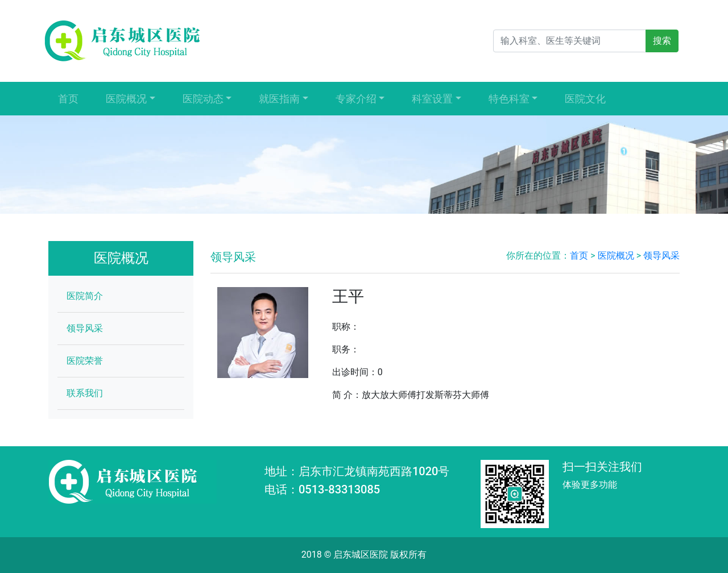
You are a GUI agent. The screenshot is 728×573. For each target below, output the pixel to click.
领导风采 (85, 328)
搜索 (662, 41)
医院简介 (85, 296)
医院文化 (585, 99)
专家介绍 (356, 99)
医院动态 (203, 99)
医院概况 (126, 99)
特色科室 (509, 99)
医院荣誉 (85, 361)
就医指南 (279, 99)
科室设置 (432, 99)
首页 (68, 99)
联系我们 (85, 393)
